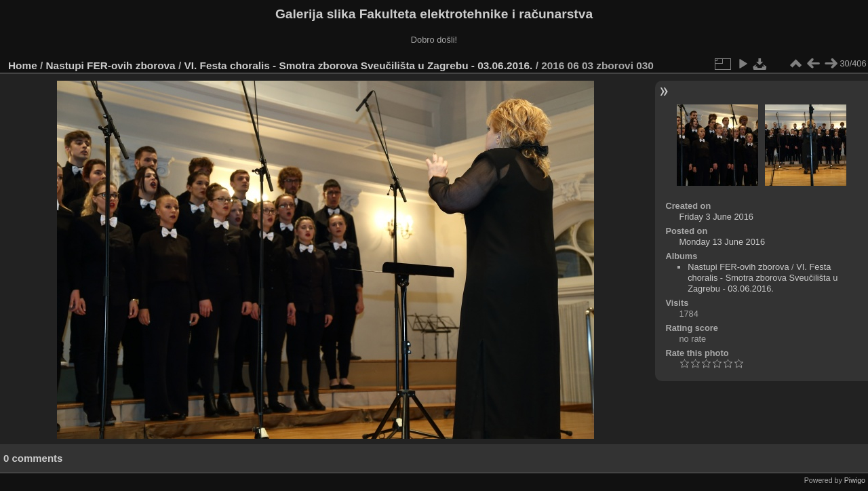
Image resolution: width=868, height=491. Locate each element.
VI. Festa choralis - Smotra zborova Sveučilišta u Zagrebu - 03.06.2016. (358, 65)
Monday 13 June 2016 (722, 242)
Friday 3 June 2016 (716, 217)
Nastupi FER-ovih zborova (111, 65)
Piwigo (855, 480)
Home (23, 65)
